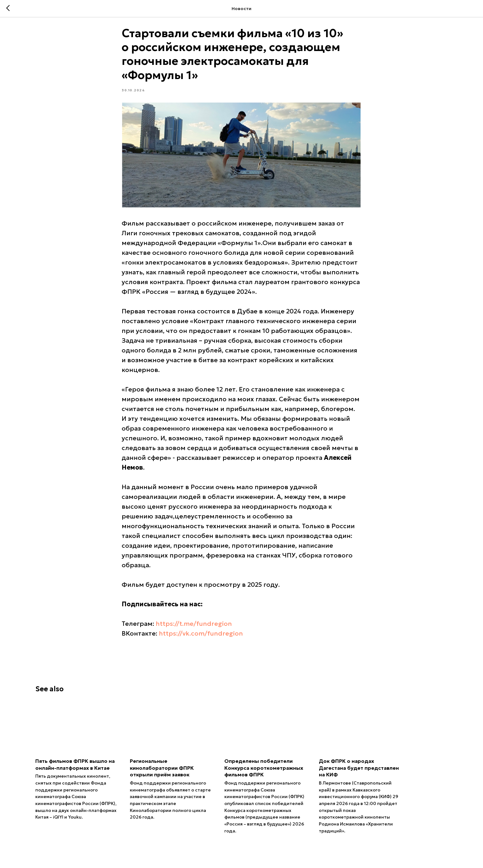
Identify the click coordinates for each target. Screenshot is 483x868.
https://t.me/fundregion (194, 627)
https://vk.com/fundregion (201, 637)
